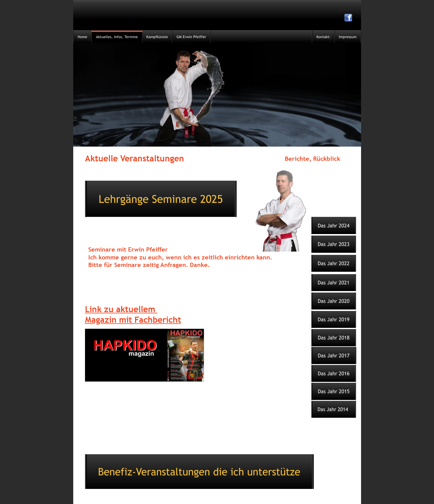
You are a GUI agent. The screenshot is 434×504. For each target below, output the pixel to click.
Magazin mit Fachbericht (133, 319)
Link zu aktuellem (121, 309)
